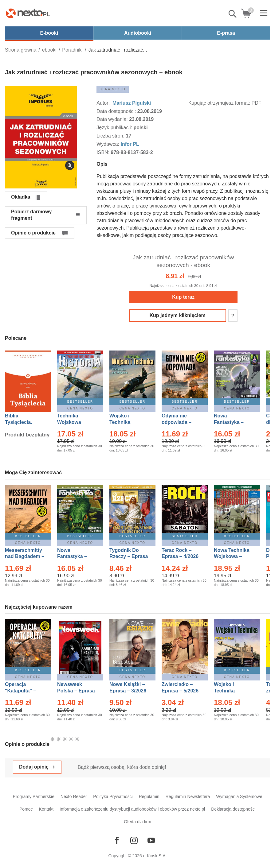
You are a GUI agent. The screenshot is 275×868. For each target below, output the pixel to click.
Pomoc (26, 809)
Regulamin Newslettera (188, 796)
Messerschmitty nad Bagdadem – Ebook (25, 557)
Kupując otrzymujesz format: (219, 103)
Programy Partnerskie (34, 796)
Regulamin (149, 796)
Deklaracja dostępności (233, 809)
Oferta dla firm (137, 822)
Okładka (21, 197)
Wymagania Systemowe (239, 796)
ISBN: (104, 152)
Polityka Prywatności (113, 796)
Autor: (104, 103)
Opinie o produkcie (33, 233)
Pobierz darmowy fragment (31, 215)
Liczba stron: (111, 136)
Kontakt (46, 809)
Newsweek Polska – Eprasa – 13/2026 (76, 691)
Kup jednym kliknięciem (178, 315)
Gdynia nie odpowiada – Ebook (177, 422)
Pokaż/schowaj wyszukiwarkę (233, 14)
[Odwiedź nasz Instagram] (134, 840)
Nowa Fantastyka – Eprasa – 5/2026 (76, 557)
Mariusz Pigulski (131, 103)
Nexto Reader (74, 796)
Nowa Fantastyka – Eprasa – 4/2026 (232, 422)
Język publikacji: (115, 128)
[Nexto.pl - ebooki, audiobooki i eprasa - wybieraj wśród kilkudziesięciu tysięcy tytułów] (28, 13)
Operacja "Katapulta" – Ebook (20, 691)
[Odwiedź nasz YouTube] (151, 840)
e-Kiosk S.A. (155, 856)
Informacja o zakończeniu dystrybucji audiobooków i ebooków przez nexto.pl (132, 809)
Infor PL (130, 144)
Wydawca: (108, 144)
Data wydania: (113, 119)
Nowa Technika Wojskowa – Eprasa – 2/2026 (232, 557)
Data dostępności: (117, 111)
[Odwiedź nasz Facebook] (117, 840)
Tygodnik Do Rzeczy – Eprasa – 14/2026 (129, 557)
